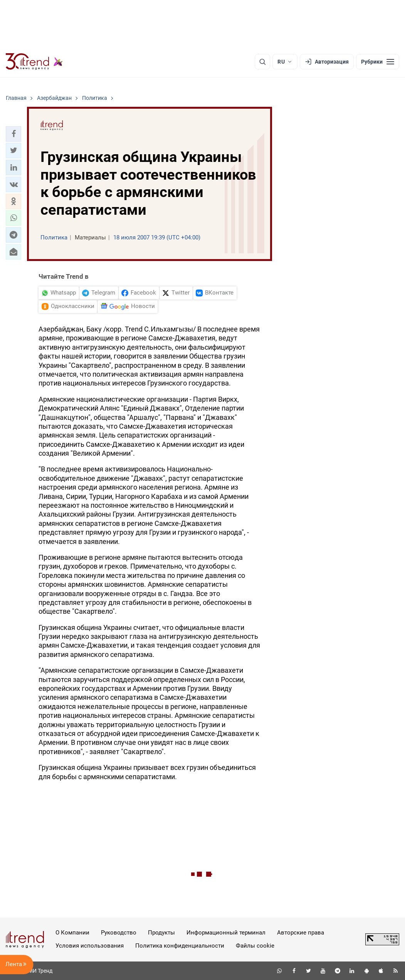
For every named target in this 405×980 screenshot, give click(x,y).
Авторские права (301, 933)
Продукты (161, 933)
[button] (13, 134)
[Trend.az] (34, 62)
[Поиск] (262, 62)
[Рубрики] (378, 62)
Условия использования (90, 946)
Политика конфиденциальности (180, 946)
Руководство (119, 933)
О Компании (72, 933)
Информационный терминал (226, 933)
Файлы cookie (255, 946)
